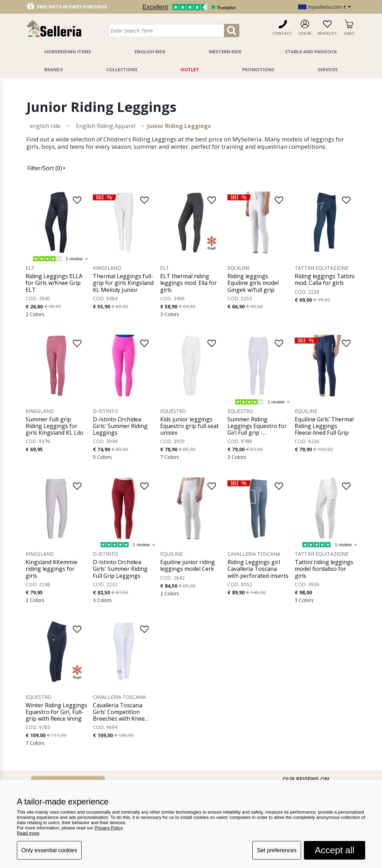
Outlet (190, 69)
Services (328, 69)
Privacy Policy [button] (109, 828)
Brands (54, 69)
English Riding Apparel (106, 126)
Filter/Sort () (46, 168)
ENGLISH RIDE (45, 126)
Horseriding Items (68, 52)
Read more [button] (28, 833)
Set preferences (277, 850)
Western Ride (225, 52)
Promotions (258, 69)
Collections (122, 69)
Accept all (335, 850)
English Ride (150, 52)
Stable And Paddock (311, 52)
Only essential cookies (49, 850)
